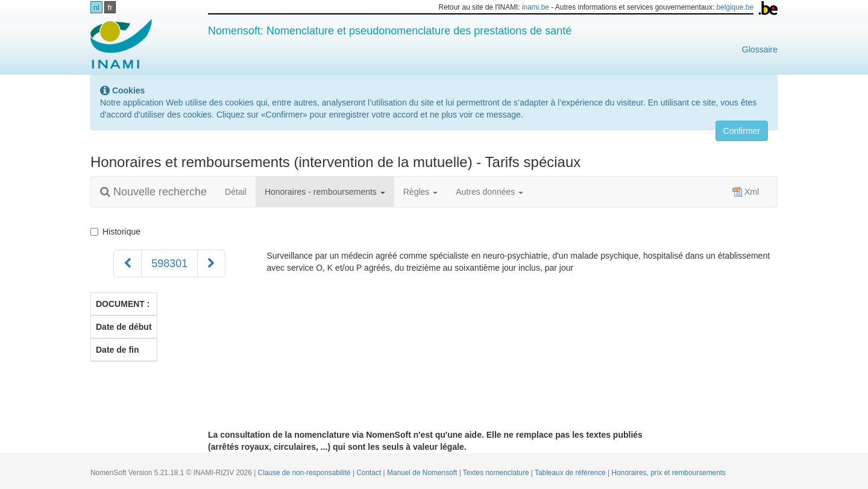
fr (110, 8)
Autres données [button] (489, 192)
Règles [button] (420, 192)
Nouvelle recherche (153, 192)
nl (96, 8)
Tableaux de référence (571, 473)
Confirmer (742, 131)
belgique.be (735, 7)
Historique (118, 232)
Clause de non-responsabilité (305, 473)
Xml (746, 192)
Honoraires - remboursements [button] (325, 192)
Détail (236, 192)
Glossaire (760, 49)
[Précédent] (127, 263)
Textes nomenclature (497, 473)
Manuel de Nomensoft (423, 473)
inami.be (536, 7)
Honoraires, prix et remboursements (668, 473)
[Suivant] (211, 263)
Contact (370, 473)
